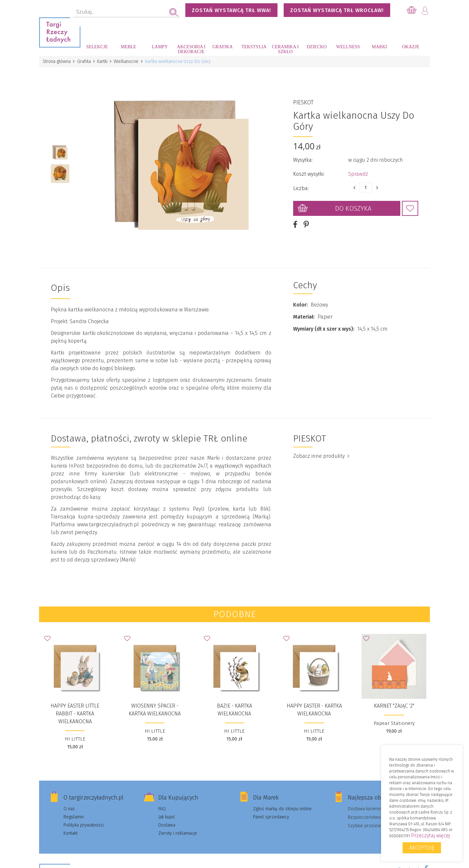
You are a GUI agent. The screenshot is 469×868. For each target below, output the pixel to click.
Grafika (222, 47)
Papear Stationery (394, 720)
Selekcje (97, 47)
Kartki (104, 61)
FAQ (162, 806)
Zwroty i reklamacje (178, 830)
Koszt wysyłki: (309, 173)
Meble (128, 47)
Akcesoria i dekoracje (191, 49)
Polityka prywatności (84, 822)
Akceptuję (422, 848)
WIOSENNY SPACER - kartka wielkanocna (155, 707)
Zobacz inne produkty (321, 453)
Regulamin (74, 814)
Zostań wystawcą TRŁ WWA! (231, 10)
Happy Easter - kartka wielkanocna (314, 707)
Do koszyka (353, 207)
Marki (379, 47)
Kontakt (71, 830)
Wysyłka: (303, 159)
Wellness (348, 47)
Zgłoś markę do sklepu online (282, 806)
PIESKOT (303, 101)
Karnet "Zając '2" (394, 703)
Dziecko (317, 47)
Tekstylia (254, 47)
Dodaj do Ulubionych (410, 207)
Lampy (160, 47)
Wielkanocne (128, 61)
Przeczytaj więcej (430, 836)
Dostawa (167, 822)
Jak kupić (167, 814)
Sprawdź (358, 173)
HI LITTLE (75, 736)
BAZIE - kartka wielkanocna (234, 707)
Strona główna (57, 61)
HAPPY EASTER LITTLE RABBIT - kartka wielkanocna (75, 711)
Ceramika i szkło (285, 49)
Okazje (411, 47)
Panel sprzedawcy (271, 814)
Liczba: (301, 187)
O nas (69, 806)
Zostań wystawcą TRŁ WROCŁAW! (337, 10)
